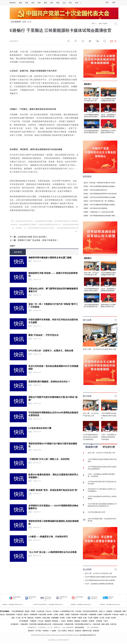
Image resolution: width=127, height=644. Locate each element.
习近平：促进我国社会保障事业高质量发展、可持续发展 (101, 475)
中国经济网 (75, 615)
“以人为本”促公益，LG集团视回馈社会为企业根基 (53, 552)
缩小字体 (68, 41)
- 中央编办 (55, 611)
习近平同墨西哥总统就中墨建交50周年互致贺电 (102, 460)
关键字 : (13, 246)
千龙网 (68, 618)
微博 (90, 41)
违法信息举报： (80, 627)
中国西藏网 (55, 618)
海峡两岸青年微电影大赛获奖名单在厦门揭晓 (50, 258)
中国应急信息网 (58, 624)
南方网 (113, 618)
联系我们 (46, 631)
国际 (58, 3)
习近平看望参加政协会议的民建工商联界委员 (104, 216)
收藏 (83, 41)
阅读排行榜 (92, 446)
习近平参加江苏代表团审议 (98, 208)
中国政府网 (117, 611)
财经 (39, 3)
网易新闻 (48, 621)
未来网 (62, 618)
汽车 (24, 22)
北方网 (108, 618)
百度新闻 (84, 621)
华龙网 (74, 618)
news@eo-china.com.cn (16, 604)
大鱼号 (105, 621)
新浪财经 (70, 621)
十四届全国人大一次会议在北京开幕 (101, 212)
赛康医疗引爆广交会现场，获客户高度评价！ (38, 240)
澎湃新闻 (99, 621)
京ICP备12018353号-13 (88, 635)
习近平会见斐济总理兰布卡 (98, 190)
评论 (70, 3)
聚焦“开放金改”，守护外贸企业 (43, 335)
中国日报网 (83, 615)
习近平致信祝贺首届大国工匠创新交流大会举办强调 (102, 483)
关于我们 (38, 631)
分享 (104, 41)
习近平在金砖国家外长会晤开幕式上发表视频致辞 (102, 498)
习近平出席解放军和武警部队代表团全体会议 (104, 205)
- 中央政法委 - (40, 611)
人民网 (55, 615)
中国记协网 (96, 624)
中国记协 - (20, 615)
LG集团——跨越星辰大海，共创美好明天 (48, 537)
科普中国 (113, 624)
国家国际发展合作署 (44, 624)
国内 (33, 3)
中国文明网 (42, 615)
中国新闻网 (92, 615)
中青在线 (115, 615)
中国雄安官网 (69, 624)
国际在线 (30, 618)
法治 (64, 3)
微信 (97, 41)
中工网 (18, 618)
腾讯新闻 (55, 621)
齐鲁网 (80, 618)
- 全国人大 (101, 611)
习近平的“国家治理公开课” (96, 512)
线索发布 (78, 631)
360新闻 (91, 621)
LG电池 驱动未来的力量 (40, 428)
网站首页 (13, 3)
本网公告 (71, 631)
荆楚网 (96, 618)
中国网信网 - (34, 615)
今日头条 (40, 621)
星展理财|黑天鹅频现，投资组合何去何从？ (49, 382)
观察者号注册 (87, 631)
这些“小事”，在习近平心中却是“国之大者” (102, 453)
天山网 (90, 618)
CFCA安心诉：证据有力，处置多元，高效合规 (51, 351)
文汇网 (102, 618)
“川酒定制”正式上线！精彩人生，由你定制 (49, 459)
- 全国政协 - (109, 611)
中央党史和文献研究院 (90, 611)
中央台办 (48, 611)
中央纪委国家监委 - (18, 611)
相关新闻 (18, 252)
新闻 (20, 3)
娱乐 (86, 183)
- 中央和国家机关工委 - (67, 611)
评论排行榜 (109, 447)
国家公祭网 (105, 624)
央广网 (24, 618)
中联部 (33, 611)
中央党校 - (79, 611)
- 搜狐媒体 (77, 621)
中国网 (100, 615)
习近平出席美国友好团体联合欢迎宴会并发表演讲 (106, 186)
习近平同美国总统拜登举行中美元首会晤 (103, 194)
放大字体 (76, 41)
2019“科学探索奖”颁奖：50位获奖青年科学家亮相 (102, 520)
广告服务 (53, 631)
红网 (85, 618)
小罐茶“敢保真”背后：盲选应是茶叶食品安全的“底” (53, 490)
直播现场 (96, 631)
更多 (78, 3)
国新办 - (27, 615)
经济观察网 (16, 22)
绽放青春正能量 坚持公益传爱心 (33, 237)
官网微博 (33, 621)
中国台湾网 (46, 618)
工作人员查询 (62, 631)
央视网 (61, 615)
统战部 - (28, 611)
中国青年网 (107, 615)
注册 (113, 2)
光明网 (67, 615)
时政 (27, 3)
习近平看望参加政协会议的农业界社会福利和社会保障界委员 (102, 468)
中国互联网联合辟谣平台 (83, 624)
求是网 (122, 615)
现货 (52, 3)
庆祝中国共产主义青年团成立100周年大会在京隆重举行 (102, 490)
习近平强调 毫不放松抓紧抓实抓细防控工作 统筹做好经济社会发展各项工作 (102, 505)
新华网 (50, 615)
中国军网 (38, 618)
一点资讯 (63, 621)
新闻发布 (31, 631)
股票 (45, 3)
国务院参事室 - (11, 615)
